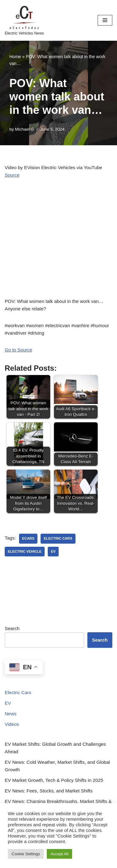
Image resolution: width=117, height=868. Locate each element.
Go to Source (18, 350)
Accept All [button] (59, 854)
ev (53, 551)
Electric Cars (18, 692)
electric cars (58, 538)
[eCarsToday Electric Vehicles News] (24, 20)
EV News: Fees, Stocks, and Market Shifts (49, 791)
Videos (12, 724)
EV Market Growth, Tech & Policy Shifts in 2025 (54, 780)
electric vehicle (25, 551)
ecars (28, 538)
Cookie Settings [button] (26, 854)
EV (8, 703)
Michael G (24, 129)
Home (15, 57)
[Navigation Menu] (105, 20)
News (11, 714)
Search (12, 628)
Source (12, 175)
